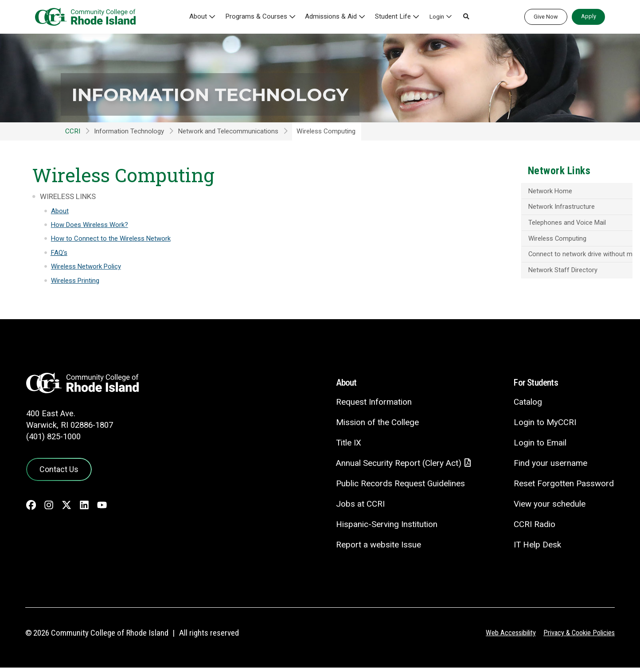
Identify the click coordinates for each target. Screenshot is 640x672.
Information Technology (228, 94)
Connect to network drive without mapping (524, 259)
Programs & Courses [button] (263, 16)
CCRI (73, 131)
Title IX (347, 447)
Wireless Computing (505, 240)
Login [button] (433, 16)
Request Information (372, 406)
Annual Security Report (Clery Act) (397, 467)
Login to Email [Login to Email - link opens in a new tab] (540, 447)
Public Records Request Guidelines (398, 488)
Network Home (498, 191)
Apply (589, 16)
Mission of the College (375, 426)
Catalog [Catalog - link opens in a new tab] (527, 406)
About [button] (208, 16)
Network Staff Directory (510, 279)
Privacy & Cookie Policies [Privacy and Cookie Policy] (577, 637)
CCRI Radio (534, 528)
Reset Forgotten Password (564, 487)
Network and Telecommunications (228, 131)
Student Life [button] (391, 16)
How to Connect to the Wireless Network (112, 238)
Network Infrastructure (509, 207)
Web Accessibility (505, 637)
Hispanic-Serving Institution (385, 528)
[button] (463, 17)
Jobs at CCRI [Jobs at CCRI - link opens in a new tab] (358, 508)
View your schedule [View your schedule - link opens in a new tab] (549, 508)
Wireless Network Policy (87, 266)
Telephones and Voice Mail (514, 223)
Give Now (546, 17)
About (60, 211)
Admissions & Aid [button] (333, 16)
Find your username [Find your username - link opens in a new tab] (550, 467)
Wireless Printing (76, 281)
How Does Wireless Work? (91, 225)
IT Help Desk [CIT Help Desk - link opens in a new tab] (537, 548)
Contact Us (58, 473)
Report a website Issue (377, 549)
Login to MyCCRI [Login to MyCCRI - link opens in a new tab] (544, 426)
